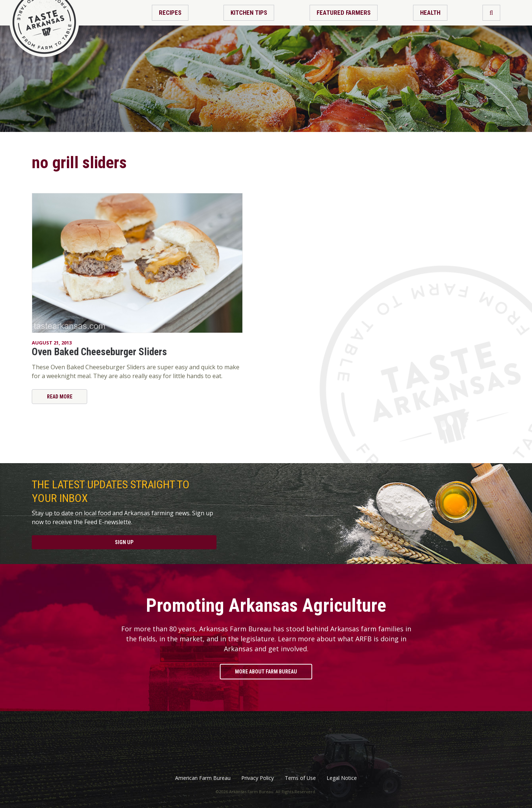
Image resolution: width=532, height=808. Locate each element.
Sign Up (124, 542)
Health (430, 13)
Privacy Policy (258, 778)
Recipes (170, 13)
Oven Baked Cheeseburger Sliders (99, 352)
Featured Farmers (344, 13)
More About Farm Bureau (266, 672)
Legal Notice (342, 778)
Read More (60, 397)
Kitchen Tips (249, 13)
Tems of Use (300, 778)
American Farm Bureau (203, 778)
